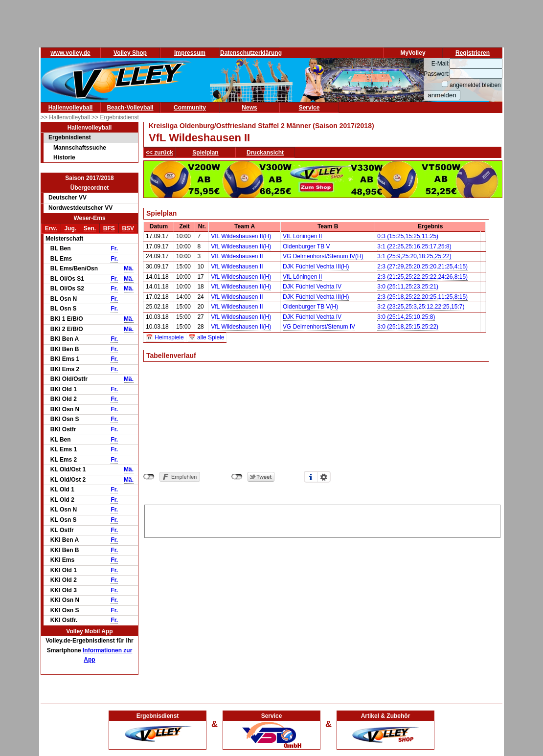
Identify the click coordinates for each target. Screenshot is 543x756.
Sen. (90, 228)
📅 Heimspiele (165, 337)
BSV (128, 228)
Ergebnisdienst (70, 137)
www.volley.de (70, 53)
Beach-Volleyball (130, 108)
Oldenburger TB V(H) (310, 307)
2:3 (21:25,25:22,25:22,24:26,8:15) (422, 277)
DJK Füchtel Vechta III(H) (316, 267)
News (249, 108)
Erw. (51, 228)
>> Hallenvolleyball (66, 117)
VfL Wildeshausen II (237, 256)
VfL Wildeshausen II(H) (241, 236)
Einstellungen (324, 477)
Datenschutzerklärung (251, 53)
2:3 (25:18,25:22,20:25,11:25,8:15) (422, 297)
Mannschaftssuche (80, 148)
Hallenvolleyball (71, 108)
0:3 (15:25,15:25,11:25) (408, 236)
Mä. (129, 268)
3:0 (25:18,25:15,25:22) (408, 327)
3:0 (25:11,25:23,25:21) (408, 287)
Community (190, 108)
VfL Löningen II (302, 236)
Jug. (70, 228)
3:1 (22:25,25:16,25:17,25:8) (414, 246)
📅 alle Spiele (206, 337)
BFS (109, 228)
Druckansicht (265, 153)
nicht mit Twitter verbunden (237, 477)
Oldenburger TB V (306, 246)
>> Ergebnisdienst (115, 117)
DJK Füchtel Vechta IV (312, 287)
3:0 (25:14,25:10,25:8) (406, 317)
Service (309, 108)
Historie (64, 157)
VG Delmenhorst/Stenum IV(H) (323, 256)
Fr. (114, 248)
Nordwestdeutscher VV (80, 208)
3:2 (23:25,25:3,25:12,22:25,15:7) (421, 307)
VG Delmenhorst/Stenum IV (319, 327)
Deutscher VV (68, 198)
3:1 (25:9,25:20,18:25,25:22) (414, 256)
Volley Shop (130, 53)
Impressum (190, 53)
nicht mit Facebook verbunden (149, 477)
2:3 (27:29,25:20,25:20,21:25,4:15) (422, 267)
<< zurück (159, 153)
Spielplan (205, 153)
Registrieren (473, 53)
